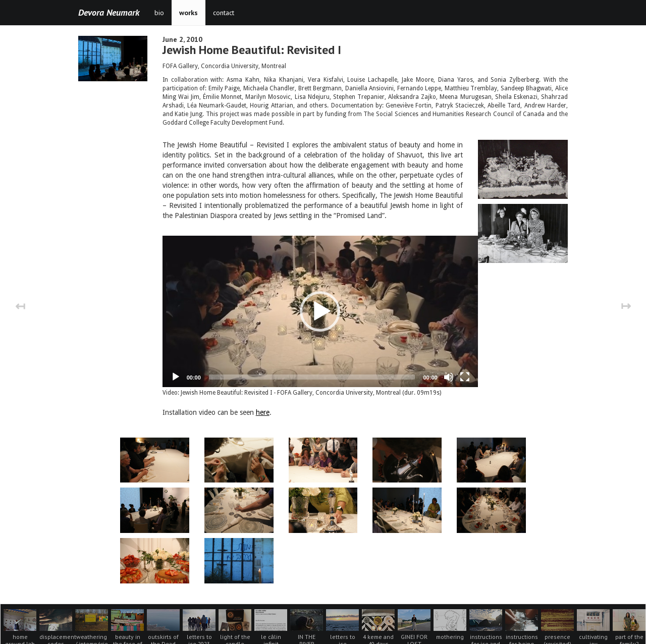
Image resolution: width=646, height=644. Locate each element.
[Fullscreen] (465, 367)
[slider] (312, 367)
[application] (320, 306)
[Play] (176, 367)
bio (159, 13)
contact (224, 13)
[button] (320, 306)
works (189, 13)
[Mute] (449, 367)
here (263, 402)
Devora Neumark (109, 12)
